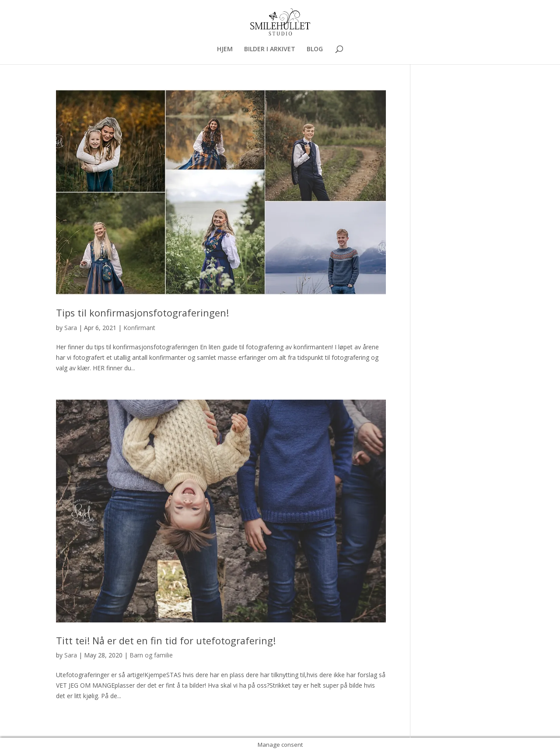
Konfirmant (139, 328)
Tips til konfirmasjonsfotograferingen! (142, 313)
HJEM (225, 49)
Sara (71, 328)
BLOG (315, 49)
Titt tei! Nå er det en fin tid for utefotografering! (166, 641)
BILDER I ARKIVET (270, 49)
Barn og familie (151, 655)
